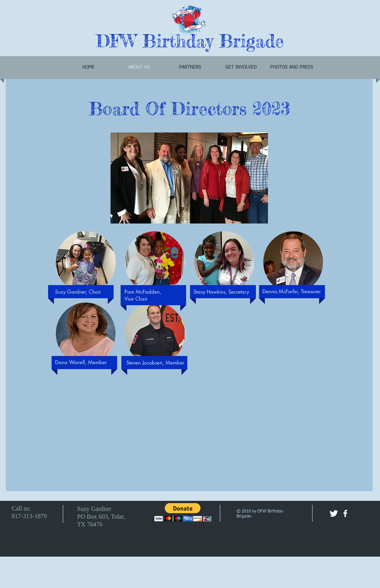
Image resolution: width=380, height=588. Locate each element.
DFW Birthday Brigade (190, 41)
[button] (86, 262)
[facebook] (345, 513)
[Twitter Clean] (334, 513)
